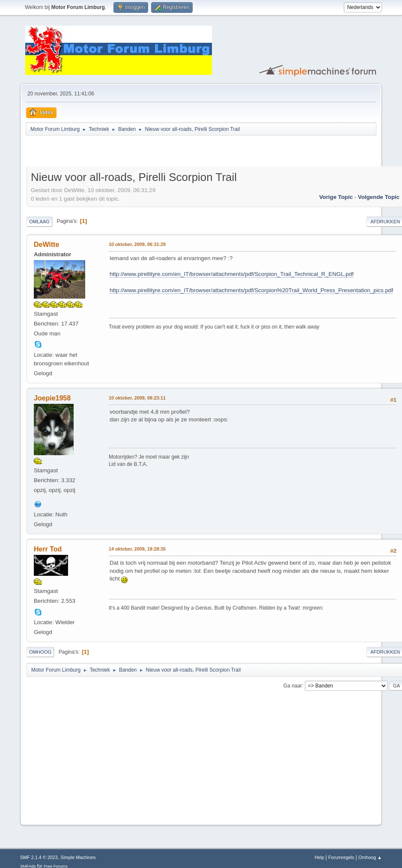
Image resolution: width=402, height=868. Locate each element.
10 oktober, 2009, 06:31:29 (137, 244)
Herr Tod (48, 549)
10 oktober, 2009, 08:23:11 (137, 398)
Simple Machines (78, 857)
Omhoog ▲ (370, 857)
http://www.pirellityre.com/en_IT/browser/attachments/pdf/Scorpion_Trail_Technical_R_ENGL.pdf (232, 274)
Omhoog (40, 652)
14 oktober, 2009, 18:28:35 (137, 549)
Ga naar (293, 685)
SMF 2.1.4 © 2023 (39, 857)
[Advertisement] (127, 152)
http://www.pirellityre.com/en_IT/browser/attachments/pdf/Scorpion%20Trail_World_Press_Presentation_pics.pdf (251, 290)
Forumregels (341, 857)
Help (319, 857)
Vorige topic (336, 197)
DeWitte (46, 244)
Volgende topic (379, 197)
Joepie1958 (52, 398)
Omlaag (39, 222)
